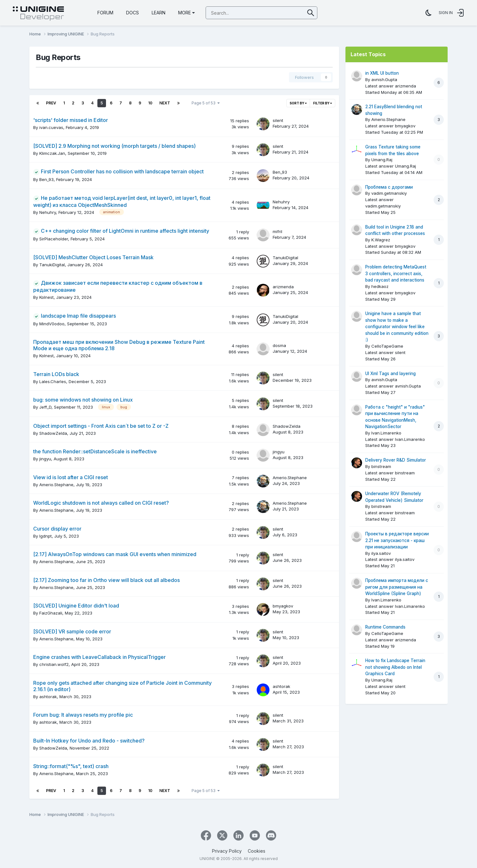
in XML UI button (382, 73)
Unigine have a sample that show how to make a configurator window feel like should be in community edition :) (397, 327)
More (186, 13)
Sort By (298, 103)
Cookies (257, 851)
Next (165, 103)
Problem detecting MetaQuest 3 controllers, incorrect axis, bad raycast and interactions (396, 273)
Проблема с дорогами (389, 187)
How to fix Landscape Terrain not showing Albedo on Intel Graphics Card (395, 667)
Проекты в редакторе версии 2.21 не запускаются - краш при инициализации (397, 540)
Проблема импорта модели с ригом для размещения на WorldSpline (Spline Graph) (397, 587)
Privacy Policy (227, 851)
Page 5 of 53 (206, 103)
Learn (159, 13)
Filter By (323, 103)
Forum (105, 13)
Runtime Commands (385, 627)
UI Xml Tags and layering (390, 374)
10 (150, 103)
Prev (51, 103)
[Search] (238, 13)
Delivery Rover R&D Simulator (396, 460)
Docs (132, 13)
